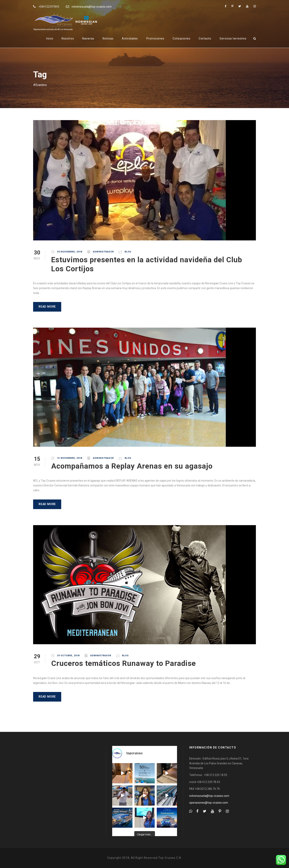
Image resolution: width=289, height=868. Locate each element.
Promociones (155, 38)
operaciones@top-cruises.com (209, 803)
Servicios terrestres (233, 38)
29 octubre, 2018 (68, 656)
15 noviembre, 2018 (70, 458)
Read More (47, 307)
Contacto (205, 38)
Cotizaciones (181, 38)
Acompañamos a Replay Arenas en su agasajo (132, 466)
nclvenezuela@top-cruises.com (92, 7)
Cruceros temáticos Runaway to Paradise (124, 663)
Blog (128, 252)
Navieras (88, 38)
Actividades (130, 38)
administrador (103, 252)
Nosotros (68, 38)
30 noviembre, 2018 (70, 252)
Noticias (108, 38)
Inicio (50, 38)
